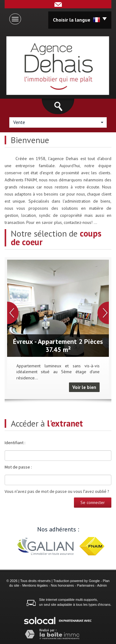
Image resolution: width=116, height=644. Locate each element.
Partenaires (86, 585)
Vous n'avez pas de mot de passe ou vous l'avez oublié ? (57, 491)
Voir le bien (84, 387)
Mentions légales (35, 585)
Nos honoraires (62, 585)
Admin (102, 585)
